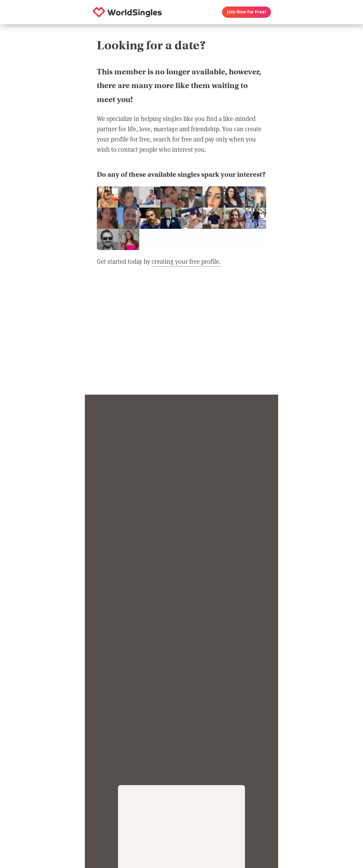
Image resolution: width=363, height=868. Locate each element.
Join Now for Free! (247, 12)
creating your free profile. (186, 261)
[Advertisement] (181, 335)
